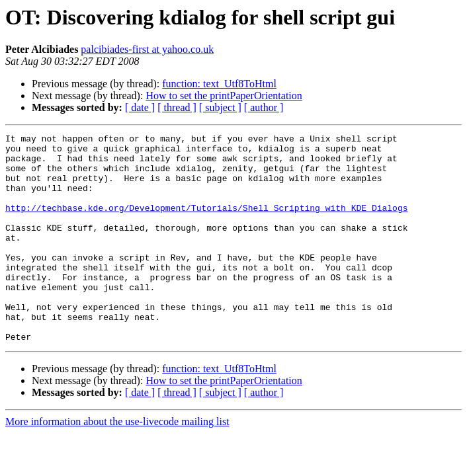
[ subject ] (220, 107)
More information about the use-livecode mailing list (117, 463)
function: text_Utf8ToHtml (219, 84)
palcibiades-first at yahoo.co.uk (147, 49)
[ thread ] (177, 107)
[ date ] (140, 107)
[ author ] (264, 107)
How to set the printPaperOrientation (224, 96)
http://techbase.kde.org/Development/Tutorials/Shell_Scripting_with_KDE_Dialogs (206, 223)
